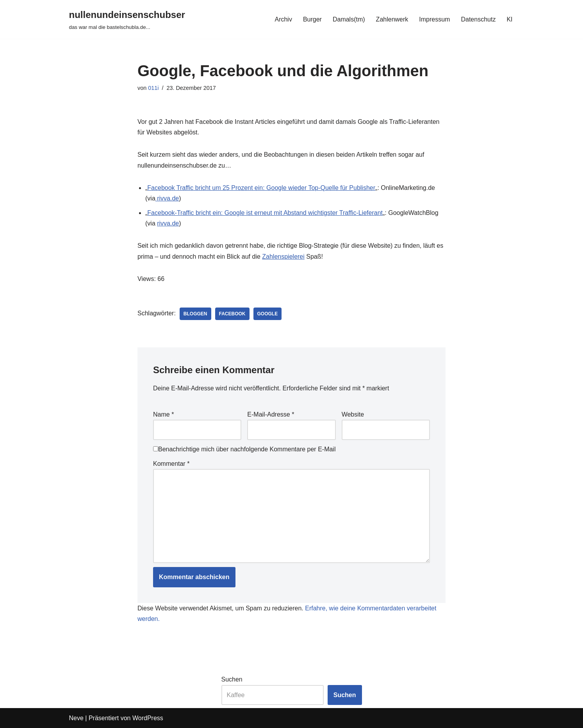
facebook (232, 314)
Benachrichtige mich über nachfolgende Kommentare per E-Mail (244, 449)
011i (153, 88)
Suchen (232, 679)
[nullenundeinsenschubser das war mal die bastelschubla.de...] (127, 19)
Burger (312, 19)
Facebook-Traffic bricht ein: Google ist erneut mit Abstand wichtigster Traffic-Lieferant (265, 213)
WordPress (148, 718)
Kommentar (171, 464)
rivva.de (167, 198)
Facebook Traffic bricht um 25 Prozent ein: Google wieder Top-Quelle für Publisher (261, 188)
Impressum (434, 19)
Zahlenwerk (392, 19)
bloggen (195, 314)
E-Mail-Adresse (271, 414)
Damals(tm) (349, 19)
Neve (76, 718)
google (268, 314)
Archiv (283, 19)
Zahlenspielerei (283, 257)
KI (509, 19)
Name (163, 414)
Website (353, 414)
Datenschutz (478, 19)
